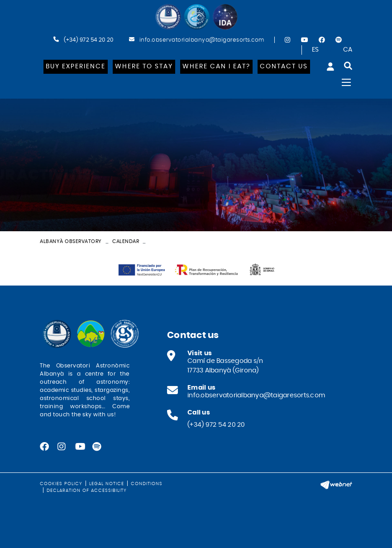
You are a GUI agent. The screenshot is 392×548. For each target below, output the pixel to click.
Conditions (147, 484)
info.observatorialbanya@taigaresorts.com (202, 40)
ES (316, 50)
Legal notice (107, 484)
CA (348, 50)
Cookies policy (61, 484)
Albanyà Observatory (71, 241)
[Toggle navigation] (346, 82)
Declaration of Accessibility (87, 491)
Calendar (126, 241)
